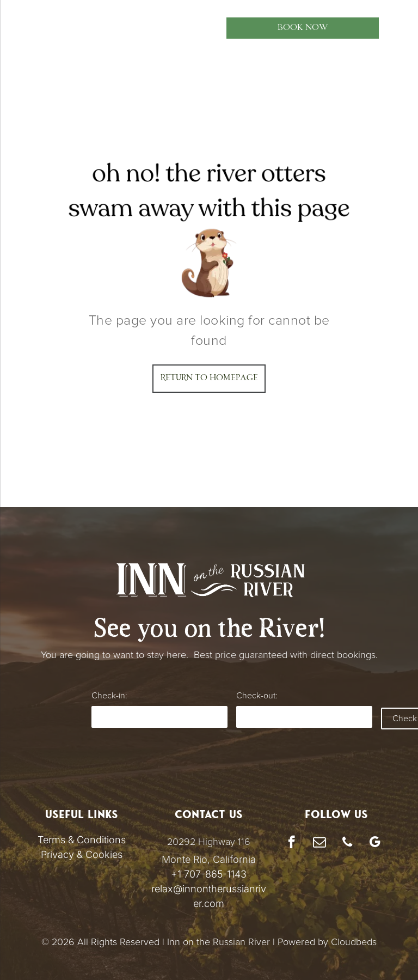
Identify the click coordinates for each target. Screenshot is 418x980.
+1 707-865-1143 (209, 874)
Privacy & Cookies (82, 854)
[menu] (24, 28)
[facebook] (291, 843)
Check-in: (109, 696)
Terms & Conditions (82, 840)
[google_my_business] (375, 843)
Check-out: (257, 696)
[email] (319, 843)
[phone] (347, 843)
